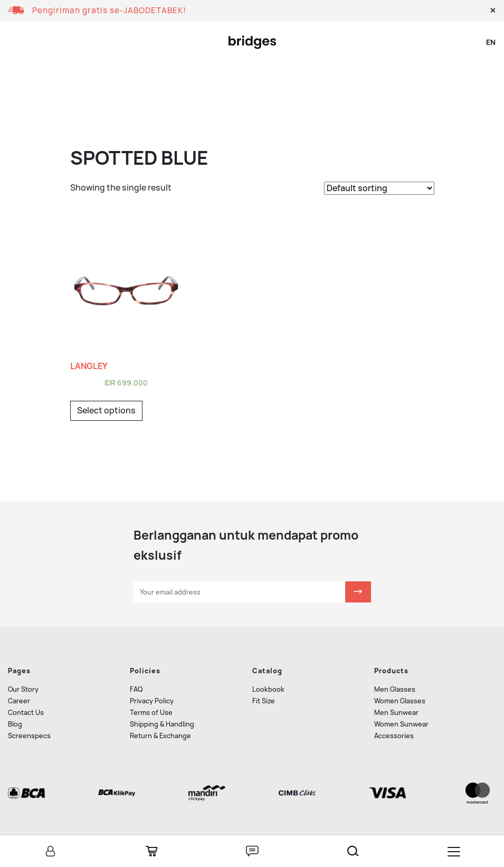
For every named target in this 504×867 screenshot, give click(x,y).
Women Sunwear (401, 724)
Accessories (394, 736)
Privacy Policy (152, 701)
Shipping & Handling (162, 724)
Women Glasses (400, 701)
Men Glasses (395, 689)
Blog (15, 724)
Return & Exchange (160, 736)
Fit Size (264, 701)
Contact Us (26, 713)
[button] (493, 11)
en (491, 42)
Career (19, 701)
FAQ (136, 689)
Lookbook (268, 689)
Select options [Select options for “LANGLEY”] (106, 411)
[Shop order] (379, 188)
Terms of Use (151, 713)
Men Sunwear (396, 713)
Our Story (23, 689)
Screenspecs (29, 736)
